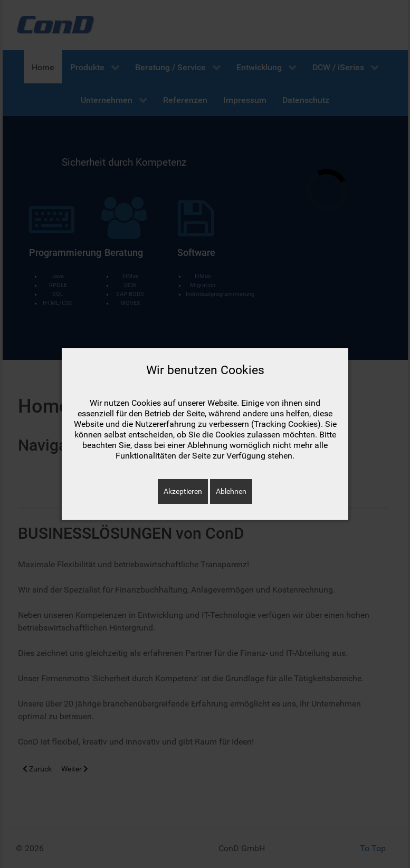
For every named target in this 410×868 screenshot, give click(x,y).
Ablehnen (231, 491)
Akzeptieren (183, 491)
